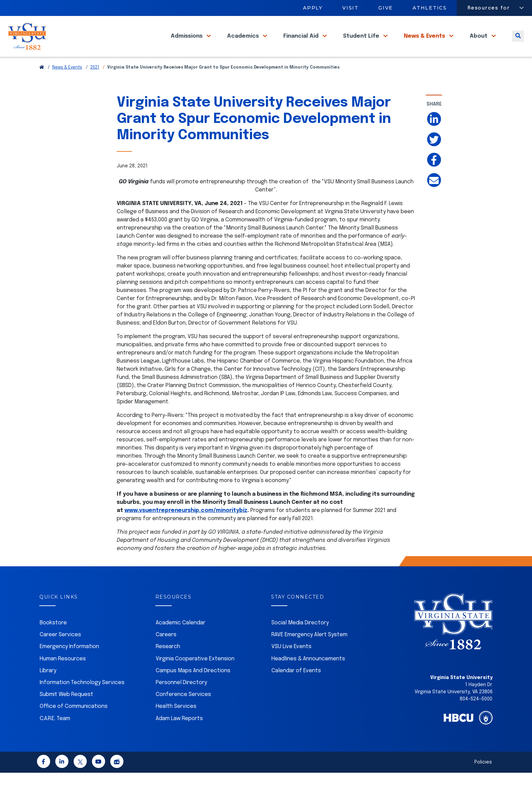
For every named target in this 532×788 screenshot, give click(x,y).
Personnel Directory (181, 698)
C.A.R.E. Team (55, 734)
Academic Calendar (180, 638)
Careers (166, 650)
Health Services (176, 722)
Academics (244, 44)
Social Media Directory (300, 638)
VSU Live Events (291, 662)
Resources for (489, 8)
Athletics (430, 8)
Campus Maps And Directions (193, 686)
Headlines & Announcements (308, 674)
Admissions (187, 44)
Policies (483, 777)
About (479, 44)
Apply (313, 8)
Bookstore (53, 638)
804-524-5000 (476, 714)
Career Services (60, 650)
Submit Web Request (66, 710)
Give (386, 8)
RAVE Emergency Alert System (309, 650)
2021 (95, 83)
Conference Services (183, 710)
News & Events (425, 44)
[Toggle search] (518, 44)
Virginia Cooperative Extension (195, 674)
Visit (350, 8)
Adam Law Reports (179, 734)
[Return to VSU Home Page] (42, 83)
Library (48, 686)
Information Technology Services (82, 698)
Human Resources (63, 674)
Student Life (362, 44)
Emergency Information (69, 662)
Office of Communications (74, 722)
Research (168, 662)
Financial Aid (302, 44)
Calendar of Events (296, 686)
